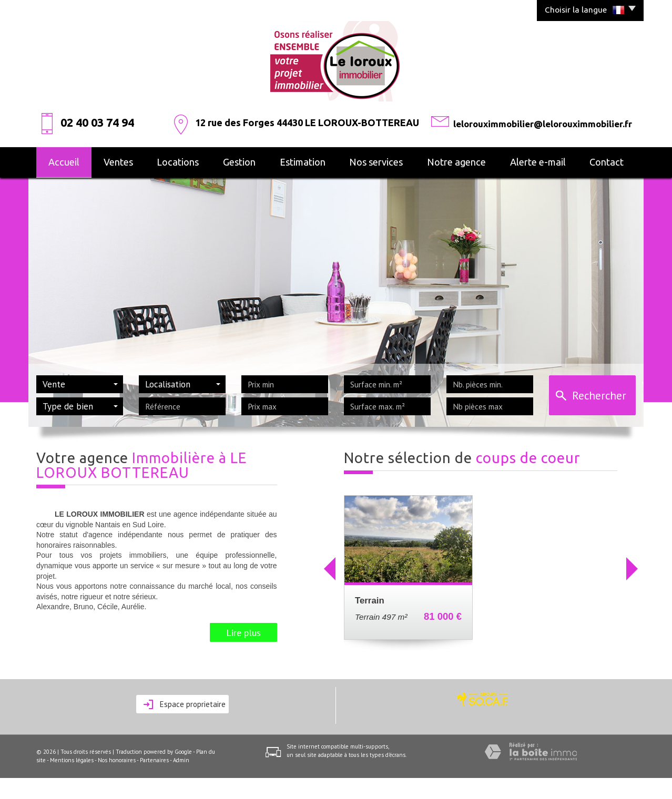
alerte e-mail (538, 162)
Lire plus (243, 632)
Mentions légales (72, 760)
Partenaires (154, 760)
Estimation (303, 162)
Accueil (64, 162)
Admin (181, 760)
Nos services (376, 162)
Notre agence (456, 162)
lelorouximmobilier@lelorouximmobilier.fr (543, 124)
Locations (178, 162)
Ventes (118, 162)
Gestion (239, 162)
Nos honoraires (117, 760)
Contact (607, 162)
